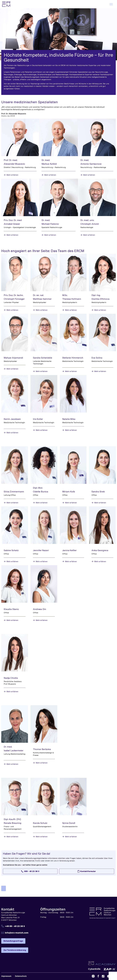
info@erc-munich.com (17, 933)
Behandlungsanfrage (13, 941)
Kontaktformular (87, 871)
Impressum (6, 976)
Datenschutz (21, 976)
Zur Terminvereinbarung (15, 950)
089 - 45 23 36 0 (30, 871)
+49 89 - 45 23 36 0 (15, 926)
